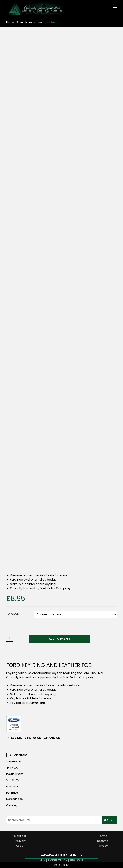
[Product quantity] (10, 638)
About (20, 846)
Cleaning (12, 805)
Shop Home (14, 761)
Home (10, 22)
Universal (12, 786)
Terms (103, 836)
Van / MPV (13, 780)
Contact (20, 836)
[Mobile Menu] (113, 9)
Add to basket (60, 639)
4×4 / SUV (12, 768)
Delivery (20, 841)
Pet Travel (12, 793)
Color (13, 614)
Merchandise (34, 22)
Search (109, 820)
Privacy (103, 846)
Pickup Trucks (15, 774)
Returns (103, 841)
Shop (20, 22)
